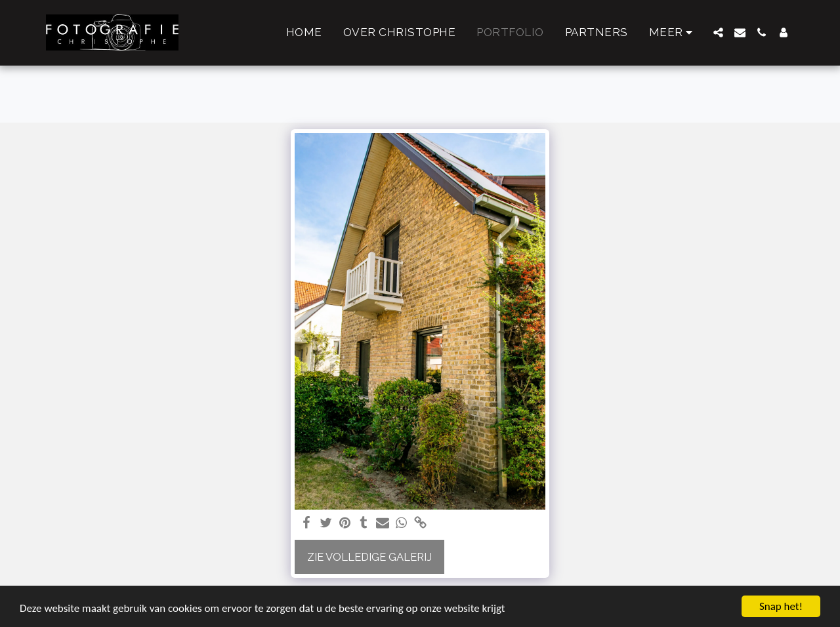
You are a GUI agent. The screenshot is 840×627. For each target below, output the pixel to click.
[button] (718, 32)
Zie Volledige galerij (369, 557)
